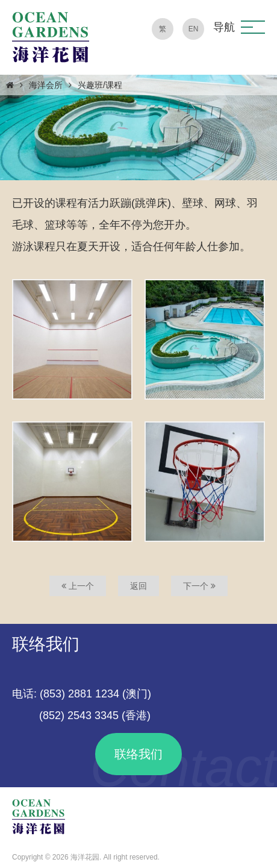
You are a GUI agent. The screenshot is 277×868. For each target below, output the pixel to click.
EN (194, 29)
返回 (138, 586)
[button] (253, 27)
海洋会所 (46, 85)
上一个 (78, 586)
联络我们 (138, 754)
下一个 (199, 586)
